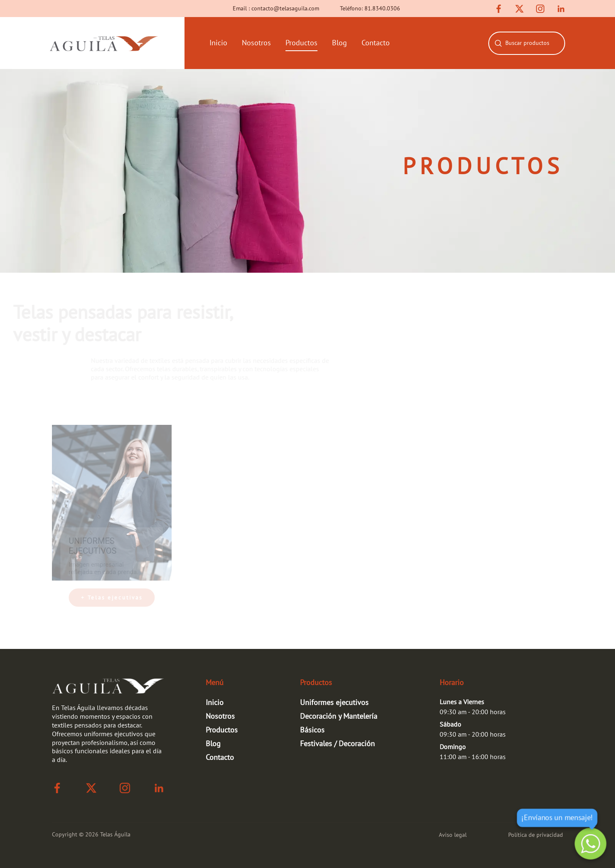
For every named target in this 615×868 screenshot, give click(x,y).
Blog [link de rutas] (213, 744)
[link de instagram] (540, 9)
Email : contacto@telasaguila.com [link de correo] (276, 9)
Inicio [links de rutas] (218, 43)
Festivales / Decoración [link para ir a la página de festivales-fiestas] (337, 744)
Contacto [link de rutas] (220, 758)
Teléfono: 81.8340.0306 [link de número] (370, 9)
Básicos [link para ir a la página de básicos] (312, 730)
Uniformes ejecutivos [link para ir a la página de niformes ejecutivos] (334, 703)
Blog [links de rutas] (339, 43)
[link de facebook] (499, 9)
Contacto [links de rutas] (376, 43)
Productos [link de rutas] (222, 730)
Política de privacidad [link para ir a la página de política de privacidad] (536, 835)
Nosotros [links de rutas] (256, 43)
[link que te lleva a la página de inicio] (104, 43)
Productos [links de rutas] (301, 43)
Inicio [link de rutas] (215, 703)
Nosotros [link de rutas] (220, 716)
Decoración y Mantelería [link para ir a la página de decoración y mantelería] (339, 716)
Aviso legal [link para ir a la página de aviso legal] (453, 835)
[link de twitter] (519, 9)
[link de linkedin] (561, 9)
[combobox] (533, 43)
